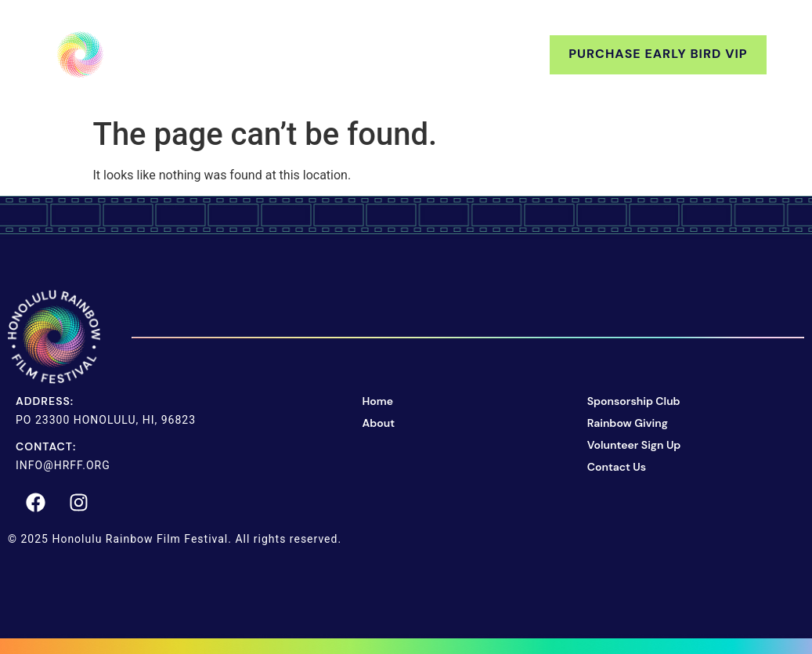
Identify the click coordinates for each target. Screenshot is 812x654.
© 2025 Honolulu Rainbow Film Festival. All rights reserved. (175, 539)
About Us (257, 54)
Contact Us (480, 54)
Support (364, 54)
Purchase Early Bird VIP (658, 54)
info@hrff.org (63, 465)
